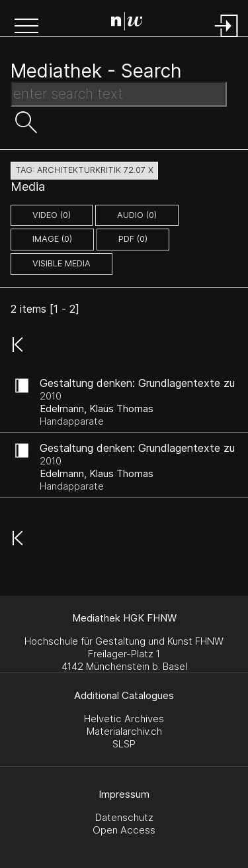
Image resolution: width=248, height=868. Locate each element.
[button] (26, 27)
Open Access (124, 830)
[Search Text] (119, 94)
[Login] (227, 38)
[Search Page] (127, 23)
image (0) (52, 239)
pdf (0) (133, 239)
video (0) (52, 215)
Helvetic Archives (124, 719)
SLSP (124, 744)
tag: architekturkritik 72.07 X (84, 170)
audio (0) (137, 215)
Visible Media (62, 263)
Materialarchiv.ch (124, 731)
